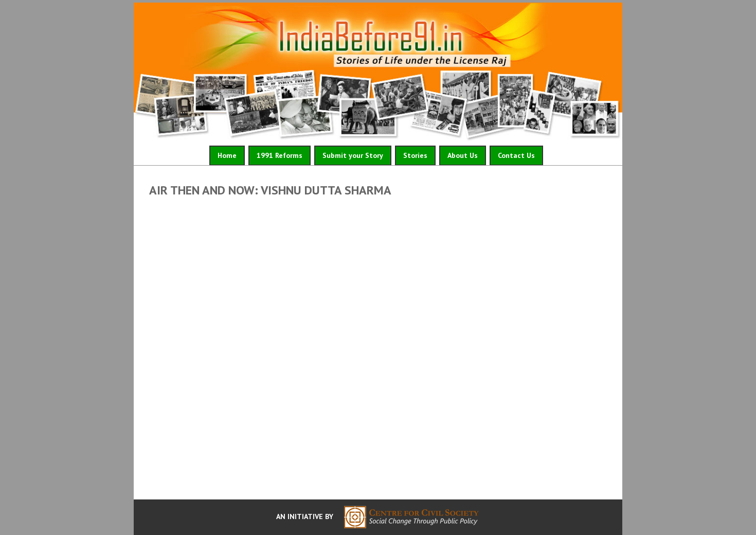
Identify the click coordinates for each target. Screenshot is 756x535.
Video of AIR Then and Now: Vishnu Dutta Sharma (378, 345)
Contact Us (516, 155)
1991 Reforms (280, 155)
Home (227, 155)
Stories (415, 155)
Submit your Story (353, 155)
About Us (463, 155)
